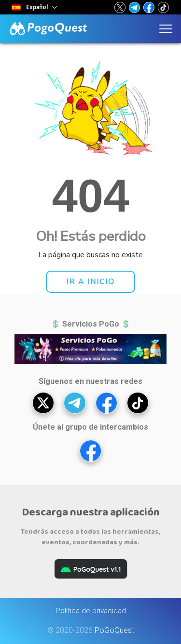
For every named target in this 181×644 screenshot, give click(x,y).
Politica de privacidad (91, 611)
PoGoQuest (114, 630)
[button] (120, 7)
